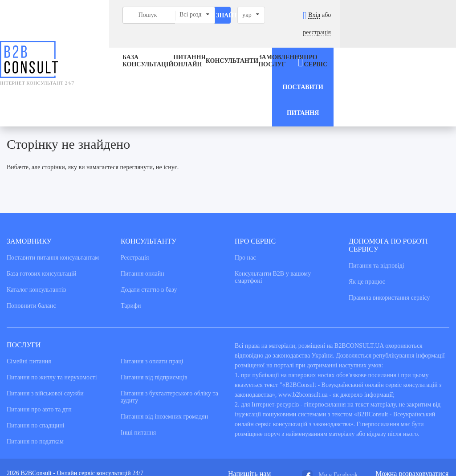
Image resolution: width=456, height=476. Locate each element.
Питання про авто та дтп (39, 341)
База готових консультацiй (41, 205)
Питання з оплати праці (152, 293)
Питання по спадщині (36, 357)
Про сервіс (306, 44)
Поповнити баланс (31, 238)
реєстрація (431, 15)
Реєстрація (135, 189)
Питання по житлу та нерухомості (52, 309)
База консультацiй (110, 44)
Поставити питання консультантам (53, 189)
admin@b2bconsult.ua (256, 413)
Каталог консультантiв (36, 222)
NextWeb (69, 435)
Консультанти (212, 44)
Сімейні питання (29, 293)
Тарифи (131, 238)
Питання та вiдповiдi (377, 197)
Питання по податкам (35, 373)
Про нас (245, 189)
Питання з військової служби (45, 325)
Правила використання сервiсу (389, 230)
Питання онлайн (158, 44)
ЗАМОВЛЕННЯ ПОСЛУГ (261, 44)
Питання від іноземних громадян (164, 348)
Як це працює (367, 214)
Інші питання (138, 364)
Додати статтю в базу (149, 222)
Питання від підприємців (154, 309)
